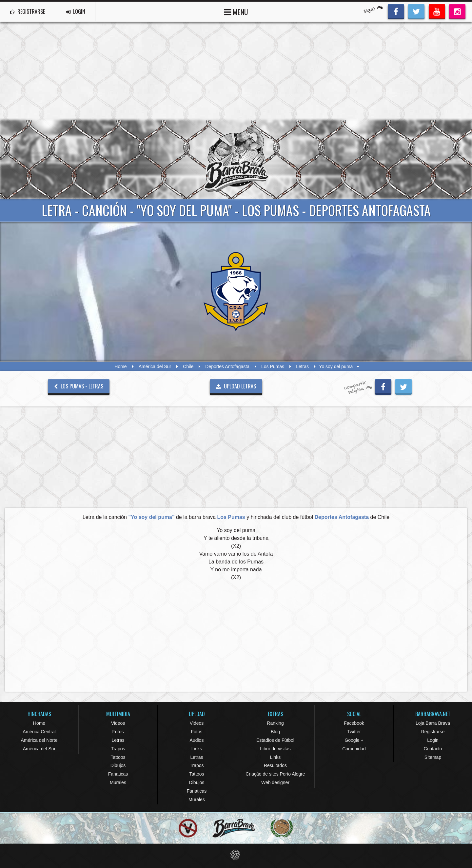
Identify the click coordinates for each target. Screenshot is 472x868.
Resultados (275, 765)
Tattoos (118, 757)
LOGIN (76, 11)
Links (197, 749)
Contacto (433, 749)
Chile (188, 366)
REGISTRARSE (27, 11)
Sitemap (433, 757)
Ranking (275, 723)
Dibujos (118, 765)
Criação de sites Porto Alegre (275, 774)
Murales (118, 782)
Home (120, 366)
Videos (118, 723)
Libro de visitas (275, 749)
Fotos (118, 732)
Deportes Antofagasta (227, 366)
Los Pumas (273, 366)
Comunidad (354, 749)
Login (433, 740)
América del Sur (155, 366)
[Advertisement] (236, 71)
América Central (39, 732)
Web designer (275, 782)
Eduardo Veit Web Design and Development (236, 855)
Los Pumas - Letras (79, 386)
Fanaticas (118, 774)
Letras (302, 366)
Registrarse (433, 732)
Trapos (118, 749)
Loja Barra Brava (433, 723)
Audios (197, 740)
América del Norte (39, 740)
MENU (236, 11)
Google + (354, 740)
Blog (275, 732)
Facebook (354, 723)
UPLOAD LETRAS (236, 386)
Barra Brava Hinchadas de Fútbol (236, 159)
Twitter (354, 732)
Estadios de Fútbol (275, 740)
